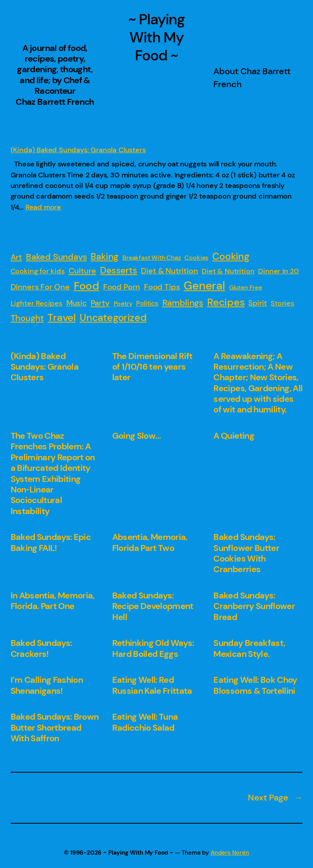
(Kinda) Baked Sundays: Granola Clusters (78, 150)
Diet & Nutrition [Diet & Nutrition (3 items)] (228, 271)
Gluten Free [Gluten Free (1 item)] (246, 287)
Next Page (275, 798)
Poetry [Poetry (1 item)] (123, 304)
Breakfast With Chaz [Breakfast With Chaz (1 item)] (152, 258)
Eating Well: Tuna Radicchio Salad (145, 722)
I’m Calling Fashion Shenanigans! (47, 685)
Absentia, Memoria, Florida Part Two (150, 542)
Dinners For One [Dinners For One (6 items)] (40, 287)
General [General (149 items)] (204, 286)
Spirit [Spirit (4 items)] (257, 303)
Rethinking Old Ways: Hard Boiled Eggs (153, 648)
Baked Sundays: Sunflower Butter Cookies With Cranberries (246, 553)
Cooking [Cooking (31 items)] (231, 257)
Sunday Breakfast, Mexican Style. (249, 648)
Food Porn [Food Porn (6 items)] (122, 287)
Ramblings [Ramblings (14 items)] (183, 303)
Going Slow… (137, 436)
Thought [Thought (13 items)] (27, 318)
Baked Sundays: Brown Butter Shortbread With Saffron (55, 728)
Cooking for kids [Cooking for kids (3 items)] (38, 271)
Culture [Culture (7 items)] (83, 271)
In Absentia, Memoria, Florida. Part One (53, 601)
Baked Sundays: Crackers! (41, 648)
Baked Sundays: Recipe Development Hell (153, 606)
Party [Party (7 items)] (100, 303)
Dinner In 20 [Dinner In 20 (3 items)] (278, 271)
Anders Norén (230, 853)
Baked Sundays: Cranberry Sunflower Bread (254, 606)
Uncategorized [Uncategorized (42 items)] (113, 318)
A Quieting (234, 436)
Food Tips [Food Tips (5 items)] (162, 287)
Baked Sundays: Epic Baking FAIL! (51, 542)
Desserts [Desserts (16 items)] (119, 271)
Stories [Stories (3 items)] (282, 303)
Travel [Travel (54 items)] (62, 317)
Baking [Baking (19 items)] (105, 257)
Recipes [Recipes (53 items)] (226, 302)
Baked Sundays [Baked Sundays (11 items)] (56, 257)
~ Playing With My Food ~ (156, 37)
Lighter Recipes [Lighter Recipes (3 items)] (36, 303)
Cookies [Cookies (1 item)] (196, 258)
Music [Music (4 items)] (76, 303)
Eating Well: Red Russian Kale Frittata (152, 685)
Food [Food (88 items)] (86, 286)
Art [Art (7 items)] (16, 257)
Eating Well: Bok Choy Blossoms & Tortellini (255, 685)
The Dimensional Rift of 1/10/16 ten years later (152, 367)
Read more (43, 207)
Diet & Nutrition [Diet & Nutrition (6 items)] (169, 271)
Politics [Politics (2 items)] (147, 303)
